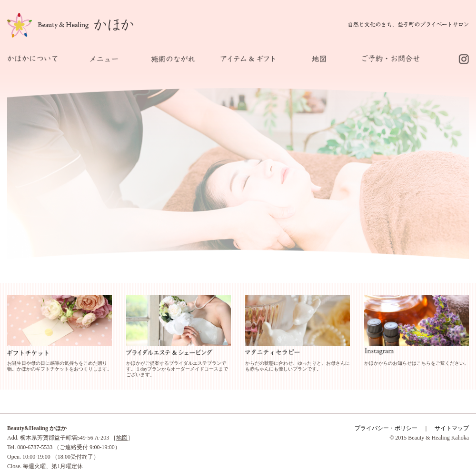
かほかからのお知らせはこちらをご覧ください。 (416, 363)
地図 (122, 438)
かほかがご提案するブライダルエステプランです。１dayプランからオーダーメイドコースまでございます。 (177, 369)
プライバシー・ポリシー (386, 428)
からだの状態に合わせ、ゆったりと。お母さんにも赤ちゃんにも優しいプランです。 (297, 366)
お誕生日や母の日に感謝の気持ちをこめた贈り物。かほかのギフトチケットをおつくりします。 (59, 366)
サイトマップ (452, 428)
